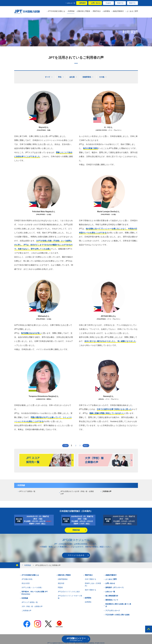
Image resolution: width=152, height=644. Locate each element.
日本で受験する (90, 578)
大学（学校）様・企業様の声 (32, 606)
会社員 (72, 77)
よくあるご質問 (111, 578)
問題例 (60, 587)
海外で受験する (90, 589)
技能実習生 (87, 77)
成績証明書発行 (111, 574)
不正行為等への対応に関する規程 (117, 614)
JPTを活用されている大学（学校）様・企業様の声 (77, 492)
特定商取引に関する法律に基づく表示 (118, 604)
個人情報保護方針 (112, 595)
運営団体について (112, 599)
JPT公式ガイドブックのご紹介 (69, 591)
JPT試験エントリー (76, 639)
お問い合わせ (96, 3)
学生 (60, 77)
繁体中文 (132, 3)
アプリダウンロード (113, 610)
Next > (86, 445)
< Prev (65, 445)
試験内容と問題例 (64, 574)
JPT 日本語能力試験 (28, 12)
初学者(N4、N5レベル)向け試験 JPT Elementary (35, 592)
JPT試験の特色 (27, 578)
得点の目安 (26, 583)
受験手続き (89, 574)
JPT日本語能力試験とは (30, 574)
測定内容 (61, 583)
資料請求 (82, 3)
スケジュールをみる (76, 554)
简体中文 (120, 3)
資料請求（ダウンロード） (115, 587)
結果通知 (88, 597)
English (108, 3)
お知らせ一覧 (71, 3)
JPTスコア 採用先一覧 (27, 491)
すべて (47, 77)
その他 (103, 77)
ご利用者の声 (107, 491)
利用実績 (21, 485)
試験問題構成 (63, 578)
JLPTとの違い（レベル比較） (32, 587)
